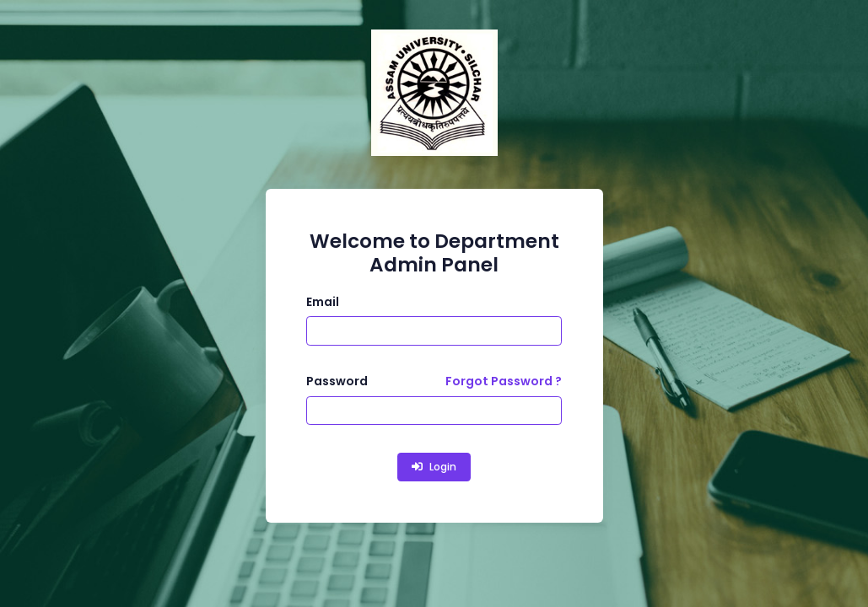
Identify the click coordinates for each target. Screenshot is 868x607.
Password (337, 381)
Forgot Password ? (504, 381)
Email (323, 302)
